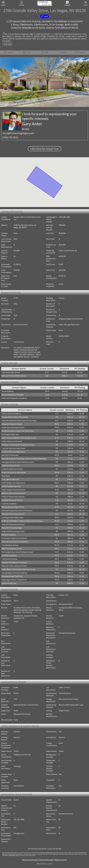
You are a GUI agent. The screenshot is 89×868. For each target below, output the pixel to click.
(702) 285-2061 (65, 217)
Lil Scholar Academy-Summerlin (14, 538)
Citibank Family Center (11, 465)
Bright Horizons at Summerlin (14, 472)
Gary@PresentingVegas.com (18, 133)
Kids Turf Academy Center (12, 549)
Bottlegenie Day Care (10, 434)
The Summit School (10, 559)
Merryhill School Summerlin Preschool (17, 510)
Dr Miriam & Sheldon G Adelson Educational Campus (22, 521)
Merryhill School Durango (12, 528)
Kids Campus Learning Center (13, 483)
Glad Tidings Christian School (13, 490)
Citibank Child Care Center (12, 469)
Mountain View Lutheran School (14, 566)
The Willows (60, 21)
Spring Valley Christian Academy (14, 573)
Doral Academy (8, 391)
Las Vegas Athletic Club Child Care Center (18, 462)
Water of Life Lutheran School (14, 493)
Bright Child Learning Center (13, 531)
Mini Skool (6, 476)
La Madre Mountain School (12, 500)
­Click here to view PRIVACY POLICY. (28, 856)
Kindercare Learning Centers (13, 427)
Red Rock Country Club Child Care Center (18, 431)
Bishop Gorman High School (13, 507)
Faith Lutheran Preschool (12, 441)
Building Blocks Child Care (12, 576)
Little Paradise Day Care (11, 486)
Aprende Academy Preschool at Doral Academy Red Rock (24, 459)
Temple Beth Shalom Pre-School (15, 417)
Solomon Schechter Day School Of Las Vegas (19, 421)
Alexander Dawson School (12, 424)
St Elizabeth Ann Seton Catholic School (17, 552)
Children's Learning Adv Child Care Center (18, 445)
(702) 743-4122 (10, 137)
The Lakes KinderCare (10, 479)
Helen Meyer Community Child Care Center (19, 569)
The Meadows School (10, 545)
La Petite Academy (9, 504)
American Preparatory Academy (14, 398)
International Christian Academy (15, 542)
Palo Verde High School (11, 372)
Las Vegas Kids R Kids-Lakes (13, 517)
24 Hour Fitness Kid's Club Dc (13, 497)
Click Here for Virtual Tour (45, 149)
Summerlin (76, 21)
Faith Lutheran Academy (11, 414)
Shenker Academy (9, 535)
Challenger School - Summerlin (14, 580)
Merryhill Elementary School (13, 514)
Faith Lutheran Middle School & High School (19, 438)
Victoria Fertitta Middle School (14, 376)
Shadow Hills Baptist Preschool (14, 562)
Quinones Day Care (9, 583)
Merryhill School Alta (10, 455)
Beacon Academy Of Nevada (13, 395)
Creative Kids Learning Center (14, 448)
